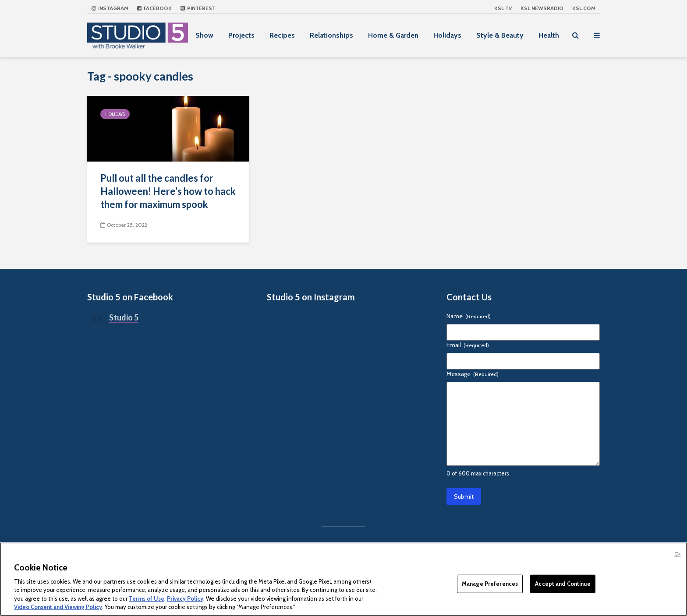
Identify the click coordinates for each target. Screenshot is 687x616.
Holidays (447, 35)
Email (468, 345)
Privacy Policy (185, 598)
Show (204, 35)
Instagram (110, 8)
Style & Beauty (500, 35)
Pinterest (198, 8)
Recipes (282, 35)
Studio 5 (124, 317)
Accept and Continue (563, 584)
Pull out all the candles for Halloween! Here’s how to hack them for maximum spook (168, 191)
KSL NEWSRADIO (542, 8)
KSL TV (503, 8)
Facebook (154, 8)
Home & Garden (393, 35)
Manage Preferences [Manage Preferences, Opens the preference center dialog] (490, 584)
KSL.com (584, 8)
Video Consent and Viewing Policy (58, 607)
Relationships (331, 35)
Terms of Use (147, 598)
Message (473, 374)
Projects (241, 35)
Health (549, 35)
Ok (677, 554)
